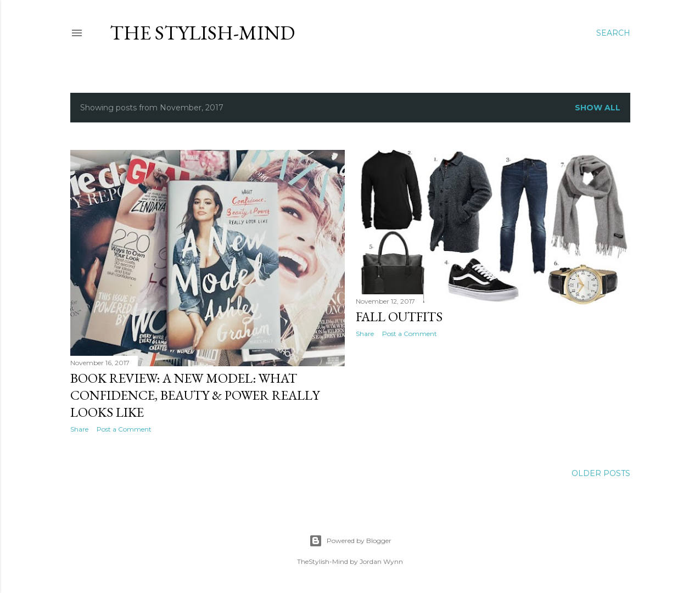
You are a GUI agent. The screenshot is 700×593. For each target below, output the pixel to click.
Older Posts (601, 473)
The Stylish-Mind (202, 33)
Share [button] (79, 429)
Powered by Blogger (350, 541)
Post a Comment (124, 429)
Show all (598, 108)
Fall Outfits (399, 317)
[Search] (613, 33)
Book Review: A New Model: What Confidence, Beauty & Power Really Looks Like (195, 395)
